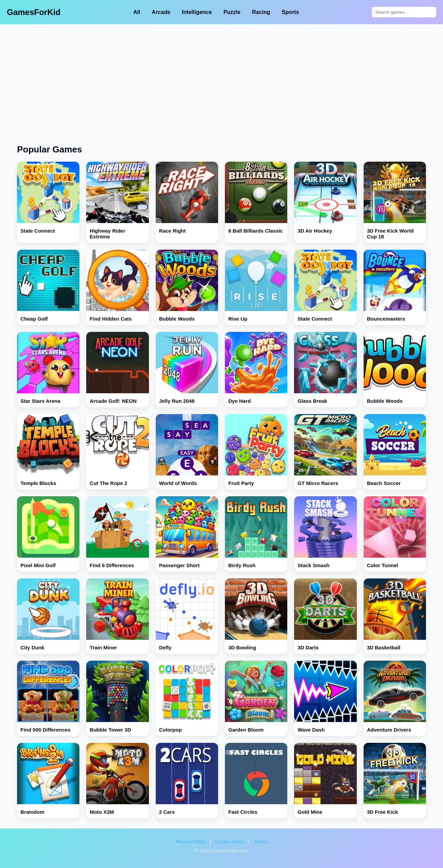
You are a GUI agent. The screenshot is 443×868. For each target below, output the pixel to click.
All (137, 12)
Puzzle (232, 12)
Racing (261, 12)
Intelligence (197, 12)
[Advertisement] (221, 75)
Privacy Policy (191, 842)
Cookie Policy (230, 842)
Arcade (161, 12)
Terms (261, 842)
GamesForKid (34, 12)
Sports (291, 12)
